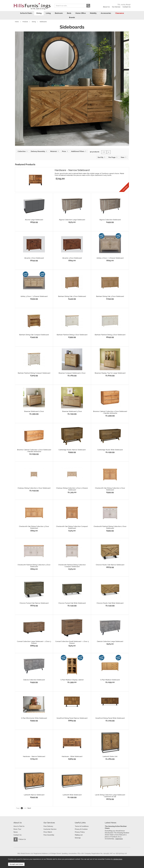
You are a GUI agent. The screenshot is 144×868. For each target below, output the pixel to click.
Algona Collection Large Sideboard (72, 215)
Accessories (100, 13)
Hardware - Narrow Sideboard (72, 166)
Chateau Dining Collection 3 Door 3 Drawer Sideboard (72, 485)
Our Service (116, 7)
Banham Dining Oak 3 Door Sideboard (110, 292)
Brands (125, 13)
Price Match (48, 828)
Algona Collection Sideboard (110, 215)
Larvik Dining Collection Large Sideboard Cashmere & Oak (110, 791)
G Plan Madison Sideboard (110, 675)
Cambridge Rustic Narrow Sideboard (72, 445)
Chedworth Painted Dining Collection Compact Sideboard (72, 561)
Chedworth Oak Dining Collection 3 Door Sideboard (34, 523)
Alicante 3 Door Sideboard (72, 254)
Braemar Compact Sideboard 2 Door (72, 369)
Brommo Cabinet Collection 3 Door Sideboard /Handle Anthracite (34, 446)
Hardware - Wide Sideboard (72, 752)
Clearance (114, 13)
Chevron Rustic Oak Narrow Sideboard (110, 560)
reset (104, 148)
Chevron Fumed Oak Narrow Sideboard (34, 599)
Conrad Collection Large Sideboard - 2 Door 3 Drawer (34, 638)
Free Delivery (48, 822)
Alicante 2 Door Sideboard (34, 254)
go (109, 148)
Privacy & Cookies (81, 825)
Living (44, 13)
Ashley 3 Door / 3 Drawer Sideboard (34, 292)
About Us (106, 7)
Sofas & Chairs (22, 13)
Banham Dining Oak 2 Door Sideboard (72, 292)
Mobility (88, 13)
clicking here (118, 859)
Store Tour (17, 825)
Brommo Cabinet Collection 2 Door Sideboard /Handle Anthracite (110, 408)
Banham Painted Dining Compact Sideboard (34, 369)
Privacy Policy (80, 828)
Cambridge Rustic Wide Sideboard (110, 445)
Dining (34, 13)
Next (29, 804)
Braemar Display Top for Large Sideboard (110, 369)
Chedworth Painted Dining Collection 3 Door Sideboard (34, 561)
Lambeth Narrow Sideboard (34, 791)
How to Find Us (19, 822)
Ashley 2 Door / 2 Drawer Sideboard (110, 254)
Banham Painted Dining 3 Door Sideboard (110, 330)
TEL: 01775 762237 (124, 5)
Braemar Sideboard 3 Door (72, 407)
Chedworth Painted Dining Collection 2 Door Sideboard (110, 523)
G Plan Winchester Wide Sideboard (34, 714)
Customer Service (50, 825)
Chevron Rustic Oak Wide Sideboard (110, 599)
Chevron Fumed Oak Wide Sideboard (72, 599)
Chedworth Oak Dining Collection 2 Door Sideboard (110, 485)
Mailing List (79, 831)
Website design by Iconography (86, 853)
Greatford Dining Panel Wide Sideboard (110, 714)
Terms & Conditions (82, 822)
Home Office (75, 13)
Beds (64, 13)
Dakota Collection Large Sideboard (110, 637)
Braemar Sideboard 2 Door (34, 407)
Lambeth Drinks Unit (110, 752)
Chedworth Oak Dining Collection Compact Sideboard (72, 523)
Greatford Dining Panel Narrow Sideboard (72, 714)
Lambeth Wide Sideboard (72, 791)
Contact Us (127, 7)
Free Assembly (49, 831)
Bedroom (54, 13)
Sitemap (78, 834)
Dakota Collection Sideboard (34, 675)
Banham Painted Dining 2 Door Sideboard (72, 330)
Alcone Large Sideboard (34, 215)
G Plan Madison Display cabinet (72, 675)
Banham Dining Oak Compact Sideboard (34, 330)
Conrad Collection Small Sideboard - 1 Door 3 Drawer (72, 638)
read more (119, 834)
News (16, 828)
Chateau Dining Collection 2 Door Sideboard (34, 484)
